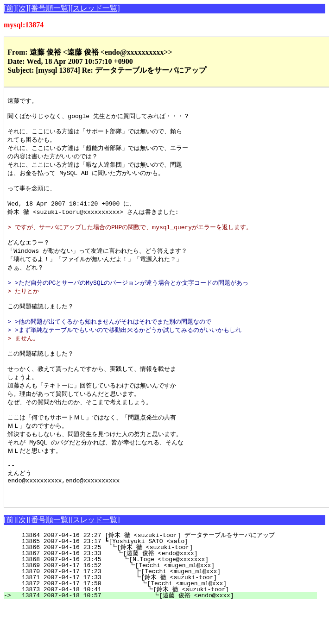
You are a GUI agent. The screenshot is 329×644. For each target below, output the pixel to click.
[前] (10, 8)
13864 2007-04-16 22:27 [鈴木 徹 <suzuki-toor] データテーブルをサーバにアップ (163, 575)
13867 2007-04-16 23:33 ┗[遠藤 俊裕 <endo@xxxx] (168, 593)
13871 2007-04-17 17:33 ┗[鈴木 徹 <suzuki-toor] (167, 617)
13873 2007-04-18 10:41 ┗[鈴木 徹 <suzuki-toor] (166, 629)
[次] (22, 8)
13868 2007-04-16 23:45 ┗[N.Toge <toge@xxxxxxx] (170, 599)
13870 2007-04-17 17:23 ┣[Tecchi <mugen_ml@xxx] (169, 611)
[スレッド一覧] (95, 8)
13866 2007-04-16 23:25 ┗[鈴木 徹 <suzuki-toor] (169, 587)
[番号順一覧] (49, 8)
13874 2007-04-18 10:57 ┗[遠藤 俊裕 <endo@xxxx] (164, 635)
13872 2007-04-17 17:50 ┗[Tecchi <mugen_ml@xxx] (168, 623)
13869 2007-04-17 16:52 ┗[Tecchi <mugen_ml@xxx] (169, 605)
